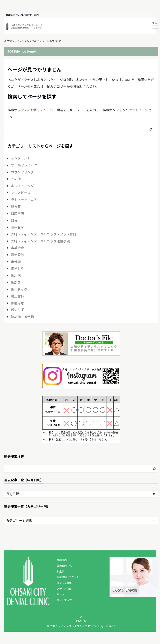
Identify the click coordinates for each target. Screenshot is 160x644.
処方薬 (16, 206)
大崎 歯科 (62, 560)
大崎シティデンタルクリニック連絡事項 (40, 241)
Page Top (81, 622)
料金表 (61, 571)
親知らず (17, 310)
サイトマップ (64, 600)
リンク (61, 594)
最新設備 (17, 255)
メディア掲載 (64, 588)
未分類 (16, 261)
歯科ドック (19, 289)
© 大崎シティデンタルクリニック (67, 626)
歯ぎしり (17, 268)
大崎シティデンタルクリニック (23, 41)
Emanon (110, 626)
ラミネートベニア (24, 199)
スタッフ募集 (64, 583)
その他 (16, 179)
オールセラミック (24, 165)
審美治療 (17, 248)
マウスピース (21, 193)
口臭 (14, 220)
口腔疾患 (17, 213)
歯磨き (16, 282)
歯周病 (16, 275)
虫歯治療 (17, 303)
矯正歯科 (17, 296)
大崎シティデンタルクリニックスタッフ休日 (44, 234)
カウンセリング (22, 172)
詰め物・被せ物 (22, 317)
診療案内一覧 (64, 566)
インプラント (21, 158)
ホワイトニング (22, 186)
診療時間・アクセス (68, 577)
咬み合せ (17, 227)
